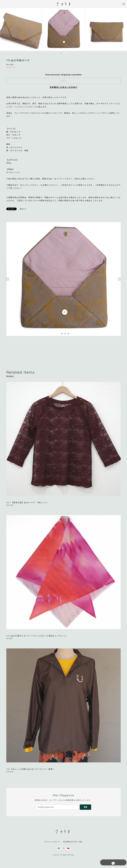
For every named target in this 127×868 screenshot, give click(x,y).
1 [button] (61, 53)
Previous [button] (4, 29)
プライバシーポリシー (52, 842)
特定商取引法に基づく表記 (73, 842)
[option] (63, 29)
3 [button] (65, 53)
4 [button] (66, 53)
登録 (85, 807)
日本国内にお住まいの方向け (64, 87)
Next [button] (123, 29)
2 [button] (63, 53)
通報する (23, 209)
